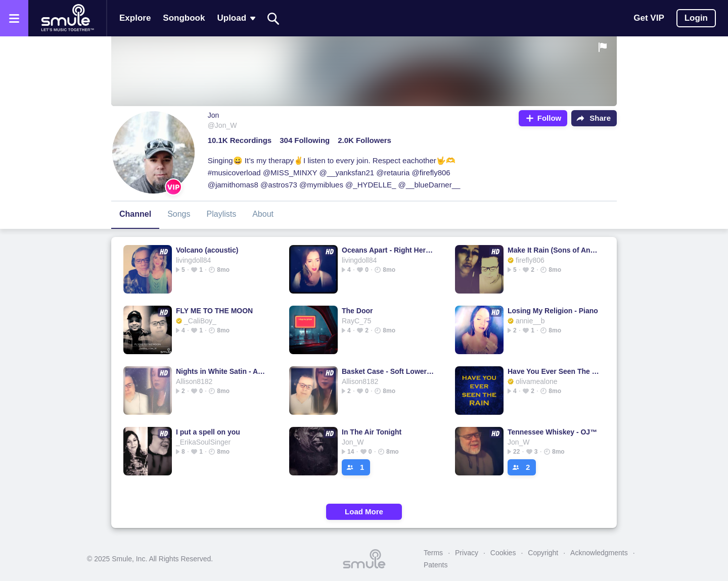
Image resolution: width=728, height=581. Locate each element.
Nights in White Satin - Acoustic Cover (222, 371)
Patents (436, 565)
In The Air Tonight (372, 432)
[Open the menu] (14, 18)
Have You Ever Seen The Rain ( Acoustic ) (554, 371)
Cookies (503, 553)
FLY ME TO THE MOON (214, 311)
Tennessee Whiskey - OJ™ (552, 432)
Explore (135, 18)
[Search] (274, 18)
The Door (357, 311)
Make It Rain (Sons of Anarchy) (554, 250)
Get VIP (649, 18)
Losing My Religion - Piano (553, 311)
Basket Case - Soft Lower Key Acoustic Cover (388, 371)
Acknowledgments (599, 553)
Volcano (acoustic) (207, 250)
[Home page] (67, 18)
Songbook (184, 18)
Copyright (543, 553)
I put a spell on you (208, 432)
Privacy (467, 553)
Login (696, 18)
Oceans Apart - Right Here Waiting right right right (388, 250)
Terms (433, 553)
